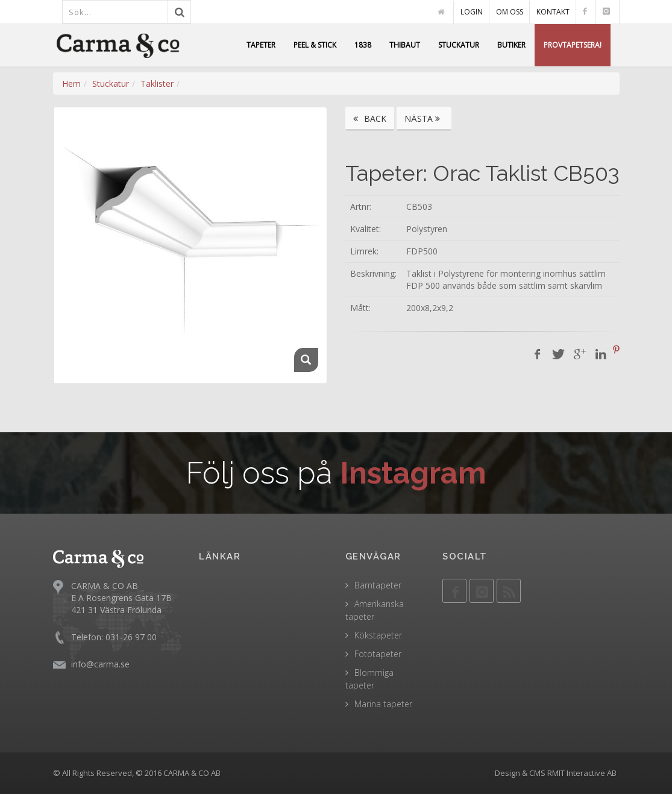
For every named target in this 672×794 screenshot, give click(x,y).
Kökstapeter (378, 635)
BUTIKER (511, 45)
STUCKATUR (459, 45)
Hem (71, 83)
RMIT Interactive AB (582, 773)
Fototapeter (378, 654)
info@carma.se (100, 664)
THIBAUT (405, 45)
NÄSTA (424, 118)
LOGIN (472, 12)
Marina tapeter (383, 704)
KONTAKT (553, 12)
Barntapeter (378, 585)
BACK (370, 118)
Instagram (413, 473)
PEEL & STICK (315, 45)
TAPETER (261, 45)
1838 (363, 45)
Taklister (157, 83)
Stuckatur (111, 83)
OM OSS (510, 12)
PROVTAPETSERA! (573, 45)
